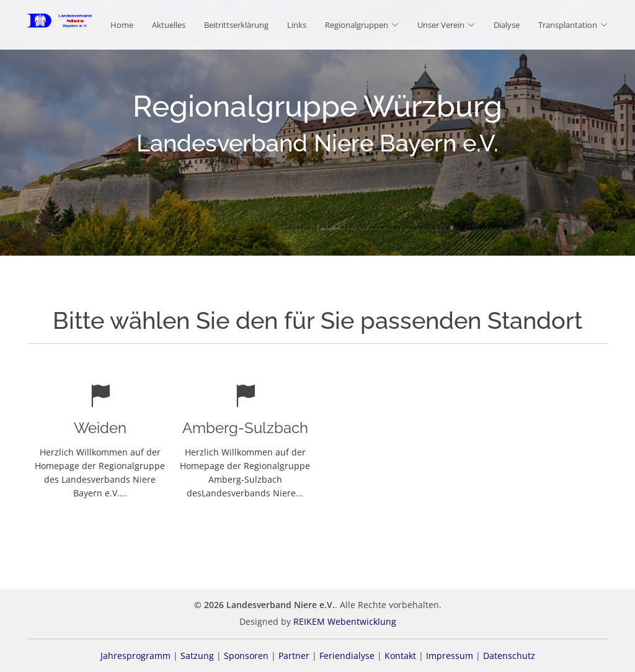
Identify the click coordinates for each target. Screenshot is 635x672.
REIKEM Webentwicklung (345, 621)
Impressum (450, 656)
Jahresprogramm (135, 656)
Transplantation (573, 25)
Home (122, 25)
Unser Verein (446, 25)
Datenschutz (509, 656)
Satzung (197, 656)
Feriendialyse (347, 656)
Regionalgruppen (362, 25)
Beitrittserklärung (236, 25)
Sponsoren (246, 656)
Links (297, 25)
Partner (294, 656)
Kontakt (400, 656)
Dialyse (507, 25)
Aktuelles (169, 25)
